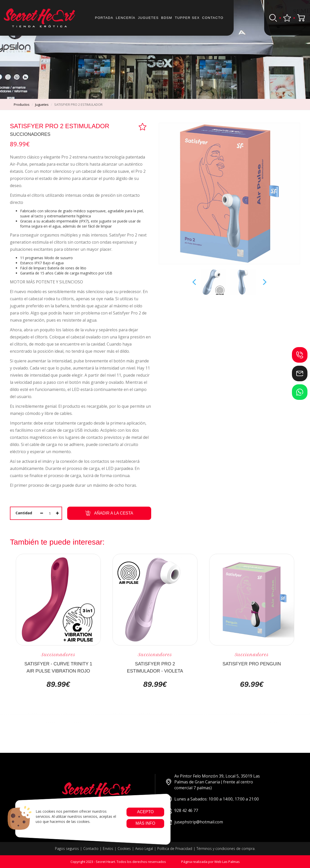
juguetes (42, 104)
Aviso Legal (144, 849)
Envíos (108, 849)
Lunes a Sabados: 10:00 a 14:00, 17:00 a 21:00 (212, 799)
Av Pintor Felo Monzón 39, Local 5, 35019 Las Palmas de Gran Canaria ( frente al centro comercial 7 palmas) (213, 782)
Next (264, 282)
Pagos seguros (67, 849)
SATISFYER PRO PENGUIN (252, 664)
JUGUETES (148, 18)
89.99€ (58, 684)
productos (22, 104)
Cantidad (24, 513)
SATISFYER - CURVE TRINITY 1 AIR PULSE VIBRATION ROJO (58, 667)
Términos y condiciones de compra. (226, 849)
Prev (195, 282)
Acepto (145, 812)
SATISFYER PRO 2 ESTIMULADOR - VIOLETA (155, 667)
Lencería (126, 18)
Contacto (213, 18)
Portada (104, 18)
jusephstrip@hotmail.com (194, 822)
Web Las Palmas (227, 862)
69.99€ (252, 684)
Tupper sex (187, 18)
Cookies (124, 849)
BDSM (167, 18)
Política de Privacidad (175, 849)
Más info (145, 823)
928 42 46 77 (182, 811)
